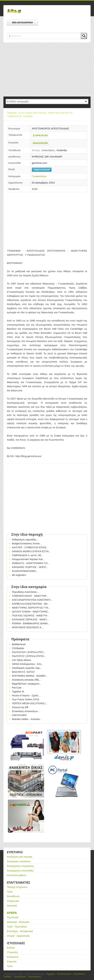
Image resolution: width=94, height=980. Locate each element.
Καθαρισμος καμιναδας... (25, 540)
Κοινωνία (12, 962)
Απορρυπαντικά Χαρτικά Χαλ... (28, 559)
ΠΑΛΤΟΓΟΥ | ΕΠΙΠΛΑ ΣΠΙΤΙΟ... (29, 656)
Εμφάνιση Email (42, 170)
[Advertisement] (47, 69)
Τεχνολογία (13, 917)
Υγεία (10, 892)
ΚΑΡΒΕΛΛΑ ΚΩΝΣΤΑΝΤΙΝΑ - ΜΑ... (31, 604)
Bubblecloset (19, 644)
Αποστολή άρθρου (17, 875)
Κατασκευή (13, 957)
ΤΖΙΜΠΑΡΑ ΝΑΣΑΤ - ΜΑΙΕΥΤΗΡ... (30, 596)
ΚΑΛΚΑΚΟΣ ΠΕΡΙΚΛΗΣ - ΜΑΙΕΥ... (30, 619)
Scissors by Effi (20, 707)
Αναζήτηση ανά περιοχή (19, 857)
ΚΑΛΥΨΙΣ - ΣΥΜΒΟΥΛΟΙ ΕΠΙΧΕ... (30, 547)
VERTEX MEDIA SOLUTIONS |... (30, 703)
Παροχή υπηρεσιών (17, 887)
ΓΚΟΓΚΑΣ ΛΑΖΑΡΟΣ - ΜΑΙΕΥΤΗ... (31, 616)
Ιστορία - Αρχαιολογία (18, 936)
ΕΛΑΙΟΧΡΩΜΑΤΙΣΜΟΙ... (25, 571)
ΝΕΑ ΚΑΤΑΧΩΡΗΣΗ (22, 22)
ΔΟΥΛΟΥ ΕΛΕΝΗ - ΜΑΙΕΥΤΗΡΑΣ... (31, 612)
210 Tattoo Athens (22, 660)
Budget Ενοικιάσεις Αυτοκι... (27, 543)
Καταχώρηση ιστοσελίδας (20, 871)
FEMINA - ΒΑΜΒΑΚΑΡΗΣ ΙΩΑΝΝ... (31, 623)
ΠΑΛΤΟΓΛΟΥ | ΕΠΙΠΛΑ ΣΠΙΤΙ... (29, 652)
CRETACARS (19, 715)
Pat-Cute (17, 688)
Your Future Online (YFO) (26, 699)
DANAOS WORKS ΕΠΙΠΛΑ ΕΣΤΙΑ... (31, 551)
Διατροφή (12, 906)
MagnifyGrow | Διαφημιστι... (27, 684)
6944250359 (40, 143)
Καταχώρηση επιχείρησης (20, 866)
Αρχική (51, 974)
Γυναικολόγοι (39, 176)
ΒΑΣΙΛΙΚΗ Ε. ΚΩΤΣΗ (23, 672)
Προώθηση (20, 976)
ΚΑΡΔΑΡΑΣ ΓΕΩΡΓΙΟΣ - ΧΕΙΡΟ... (30, 567)
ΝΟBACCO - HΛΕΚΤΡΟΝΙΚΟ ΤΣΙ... (31, 563)
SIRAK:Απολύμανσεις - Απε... (28, 664)
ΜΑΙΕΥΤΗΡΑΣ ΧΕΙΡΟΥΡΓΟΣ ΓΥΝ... (31, 608)
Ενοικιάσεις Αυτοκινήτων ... (26, 711)
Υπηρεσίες (12, 952)
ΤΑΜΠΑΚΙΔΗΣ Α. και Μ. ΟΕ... (28, 555)
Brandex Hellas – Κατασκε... (27, 719)
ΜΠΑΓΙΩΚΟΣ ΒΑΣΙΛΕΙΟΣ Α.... (28, 627)
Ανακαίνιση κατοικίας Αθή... (26, 680)
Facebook (79, 974)
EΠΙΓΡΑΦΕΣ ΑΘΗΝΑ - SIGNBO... (30, 676)
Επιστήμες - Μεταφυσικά (20, 931)
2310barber (18, 648)
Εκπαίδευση (13, 896)
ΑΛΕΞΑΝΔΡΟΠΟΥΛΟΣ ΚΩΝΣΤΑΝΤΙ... (32, 600)
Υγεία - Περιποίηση (17, 927)
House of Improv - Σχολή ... (26, 696)
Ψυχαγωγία (13, 901)
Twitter (7, 976)
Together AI (18, 692)
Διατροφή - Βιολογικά (18, 922)
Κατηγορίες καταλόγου (19, 861)
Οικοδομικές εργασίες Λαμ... (27, 668)
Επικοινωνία (64, 974)
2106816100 (40, 135)
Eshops (11, 948)
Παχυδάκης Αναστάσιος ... (26, 592)
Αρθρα (12, 913)
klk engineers (19, 575)
